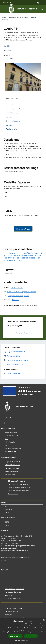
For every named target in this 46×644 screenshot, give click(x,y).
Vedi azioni (9, 50)
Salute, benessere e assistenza (18, 491)
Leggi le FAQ (9, 595)
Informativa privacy (11, 611)
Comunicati (8, 509)
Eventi (7, 525)
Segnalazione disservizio (13, 592)
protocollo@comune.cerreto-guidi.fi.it (14, 550)
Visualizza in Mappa (23, 229)
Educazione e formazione (16, 481)
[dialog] (23, 631)
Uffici (6, 439)
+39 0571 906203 (17, 288)
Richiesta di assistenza (12, 598)
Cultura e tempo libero (12, 465)
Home (4, 17)
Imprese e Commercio (12, 468)
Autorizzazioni (13, 494)
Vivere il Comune (15, 17)
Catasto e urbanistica (12, 471)
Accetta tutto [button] (15, 636)
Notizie (7, 506)
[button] (23, 641)
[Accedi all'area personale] (38, 3)
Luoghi (26, 17)
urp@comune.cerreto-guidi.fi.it (19, 296)
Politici (7, 445)
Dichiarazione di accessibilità (14, 618)
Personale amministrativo (13, 448)
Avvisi (7, 513)
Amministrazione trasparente (15, 608)
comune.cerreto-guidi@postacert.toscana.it (22, 292)
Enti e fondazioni (10, 442)
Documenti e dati (10, 452)
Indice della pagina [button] (13, 98)
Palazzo (34, 17)
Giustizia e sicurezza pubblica (18, 484)
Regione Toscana (9, 2)
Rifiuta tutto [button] (31, 636)
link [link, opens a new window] (42, 632)
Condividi (8, 46)
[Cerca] (42, 9)
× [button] (44, 620)
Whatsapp (15, 300)
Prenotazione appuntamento (14, 589)
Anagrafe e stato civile (12, 462)
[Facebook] (5, 423)
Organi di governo (11, 432)
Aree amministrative (12, 436)
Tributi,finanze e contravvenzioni (19, 487)
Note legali (8, 615)
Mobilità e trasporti (11, 474)
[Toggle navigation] (4, 9)
